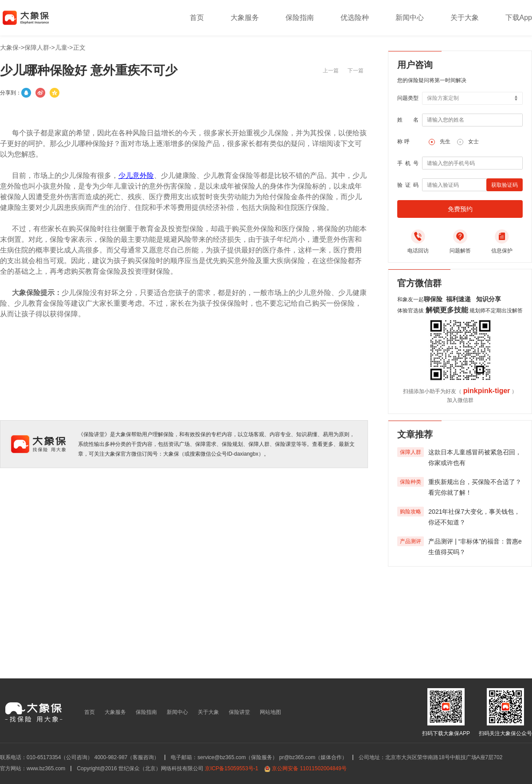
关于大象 (465, 18)
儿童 (61, 47)
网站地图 (270, 712)
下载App (519, 18)
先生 (445, 142)
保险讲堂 (239, 712)
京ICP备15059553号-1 (231, 768)
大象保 (9, 47)
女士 (473, 142)
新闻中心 (410, 18)
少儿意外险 (136, 175)
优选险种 (355, 18)
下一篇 (356, 71)
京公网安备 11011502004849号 (309, 768)
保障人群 (37, 47)
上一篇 (331, 71)
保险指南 (300, 18)
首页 (197, 18)
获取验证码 (505, 185)
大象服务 (245, 18)
